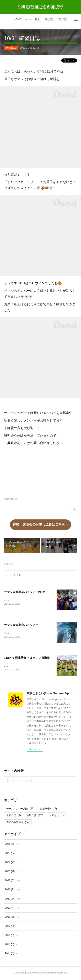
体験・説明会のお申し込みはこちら (39, 524)
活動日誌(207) (10, 499)
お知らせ (56, 816)
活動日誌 (62, 19)
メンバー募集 (32, 19)
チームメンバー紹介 (20, 809)
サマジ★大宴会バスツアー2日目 (25, 592)
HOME (17, 19)
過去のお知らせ (18, 823)
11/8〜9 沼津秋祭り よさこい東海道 (27, 658)
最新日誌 (14, 816)
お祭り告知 (48, 809)
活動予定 (49, 19)
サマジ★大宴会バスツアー (21, 625)
